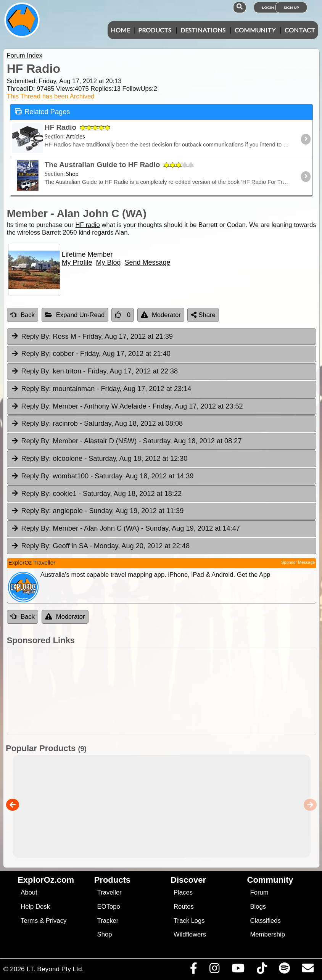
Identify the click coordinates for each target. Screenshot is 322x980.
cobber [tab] (91, 354)
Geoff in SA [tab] (100, 546)
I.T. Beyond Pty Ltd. (55, 969)
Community (255, 30)
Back (23, 315)
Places (183, 892)
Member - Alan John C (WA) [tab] (125, 529)
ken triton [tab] (94, 372)
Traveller (109, 892)
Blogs (258, 907)
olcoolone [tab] (99, 459)
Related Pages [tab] (42, 111)
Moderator (161, 315)
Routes (184, 907)
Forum (259, 892)
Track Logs (189, 921)
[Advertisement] (165, 691)
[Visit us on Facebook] (193, 970)
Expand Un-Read (75, 315)
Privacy (56, 921)
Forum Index (25, 56)
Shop (105, 934)
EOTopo (109, 907)
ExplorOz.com (46, 880)
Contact (300, 30)
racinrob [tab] (97, 424)
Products (155, 30)
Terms (29, 921)
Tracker (108, 921)
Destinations (203, 30)
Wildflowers (190, 934)
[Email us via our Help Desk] (308, 970)
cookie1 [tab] (96, 494)
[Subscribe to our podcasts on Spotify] (284, 970)
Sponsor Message (298, 562)
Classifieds (266, 921)
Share (203, 315)
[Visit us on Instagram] (214, 970)
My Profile (77, 262)
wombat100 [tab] (102, 476)
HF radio (88, 225)
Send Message (148, 262)
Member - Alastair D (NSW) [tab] (126, 441)
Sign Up (291, 7)
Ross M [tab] (92, 337)
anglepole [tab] (97, 511)
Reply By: (36, 336)
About (29, 892)
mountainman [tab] (101, 389)
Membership (268, 934)
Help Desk (35, 907)
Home (120, 30)
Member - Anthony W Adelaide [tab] (127, 407)
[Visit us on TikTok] (262, 970)
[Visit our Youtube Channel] (238, 970)
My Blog (109, 262)
